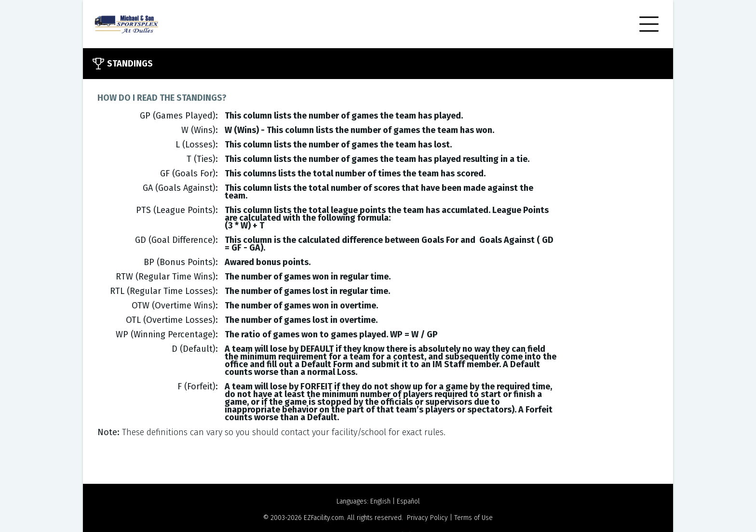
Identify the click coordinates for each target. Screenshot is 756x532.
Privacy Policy (427, 518)
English (380, 501)
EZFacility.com (324, 518)
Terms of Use (473, 518)
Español (408, 501)
